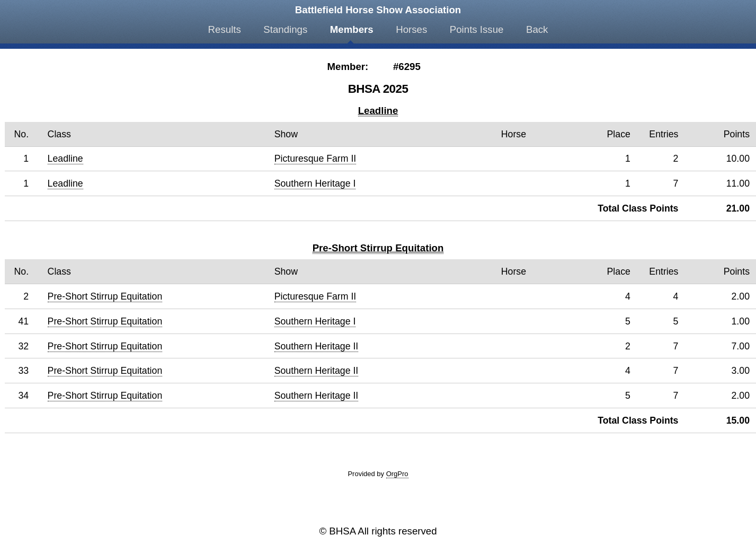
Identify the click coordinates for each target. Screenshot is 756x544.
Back (537, 29)
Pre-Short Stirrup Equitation (378, 248)
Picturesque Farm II (315, 159)
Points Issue (477, 29)
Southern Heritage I (315, 183)
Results (225, 29)
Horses (411, 29)
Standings (285, 29)
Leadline (378, 111)
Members (352, 29)
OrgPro (397, 474)
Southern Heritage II (317, 346)
